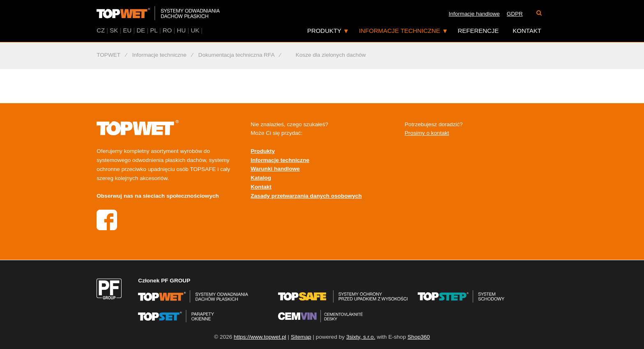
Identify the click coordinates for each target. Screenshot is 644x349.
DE (141, 30)
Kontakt (527, 31)
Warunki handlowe (275, 169)
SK (114, 30)
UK (195, 30)
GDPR (515, 14)
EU (128, 30)
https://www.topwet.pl (260, 337)
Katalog (261, 178)
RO (167, 30)
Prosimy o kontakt (427, 133)
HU (182, 30)
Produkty (324, 31)
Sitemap (301, 337)
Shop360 (419, 337)
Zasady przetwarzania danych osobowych (306, 196)
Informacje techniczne (399, 31)
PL (154, 30)
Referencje (478, 31)
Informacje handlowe (474, 14)
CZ (101, 30)
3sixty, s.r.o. (361, 337)
